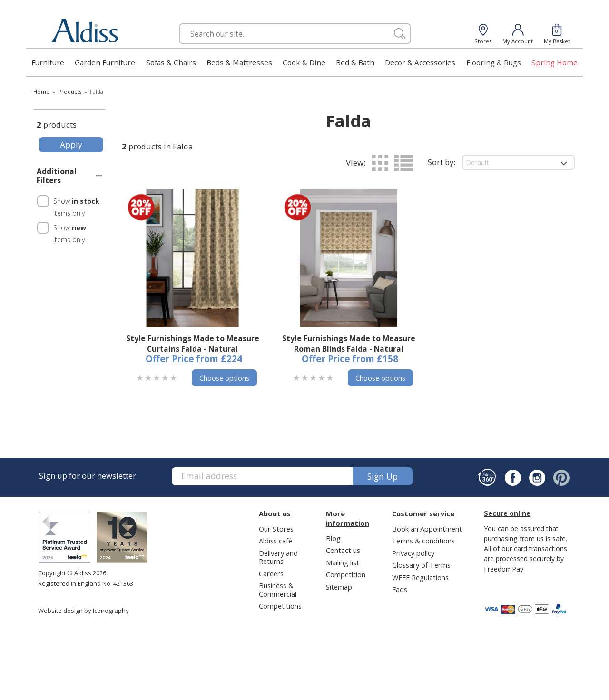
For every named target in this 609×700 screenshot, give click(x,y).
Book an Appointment (427, 529)
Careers (271, 573)
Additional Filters (57, 176)
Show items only (76, 207)
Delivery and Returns (278, 557)
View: (356, 163)
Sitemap (339, 587)
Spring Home (555, 62)
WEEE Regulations (420, 577)
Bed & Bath (355, 62)
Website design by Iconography (83, 611)
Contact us (343, 550)
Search (179, 23)
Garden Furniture (105, 62)
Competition (346, 574)
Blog (333, 538)
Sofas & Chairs (171, 62)
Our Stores (276, 529)
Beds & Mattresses (239, 62)
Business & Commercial (278, 589)
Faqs (400, 589)
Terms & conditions (423, 541)
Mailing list (343, 562)
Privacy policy (413, 553)
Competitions (280, 606)
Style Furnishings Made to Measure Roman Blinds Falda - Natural (349, 344)
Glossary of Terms (421, 565)
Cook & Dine (304, 62)
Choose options (224, 378)
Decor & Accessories (420, 62)
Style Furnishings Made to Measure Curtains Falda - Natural (193, 344)
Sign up (383, 476)
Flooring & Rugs (494, 62)
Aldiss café (275, 541)
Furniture (48, 62)
